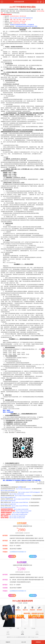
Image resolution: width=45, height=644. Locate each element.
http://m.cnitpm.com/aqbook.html (8, 501)
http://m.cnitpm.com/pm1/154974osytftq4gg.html (29, 492)
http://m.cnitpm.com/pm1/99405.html (20, 502)
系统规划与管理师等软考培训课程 (18, 25)
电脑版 (37, 633)
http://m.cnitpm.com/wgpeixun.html (17, 516)
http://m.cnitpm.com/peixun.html (21, 509)
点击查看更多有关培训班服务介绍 (18, 552)
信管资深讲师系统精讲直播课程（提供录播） (21, 575)
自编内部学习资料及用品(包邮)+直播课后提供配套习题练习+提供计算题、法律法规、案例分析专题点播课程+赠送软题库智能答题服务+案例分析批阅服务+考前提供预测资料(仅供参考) (27, 580)
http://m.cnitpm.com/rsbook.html (8, 507)
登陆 (11, 628)
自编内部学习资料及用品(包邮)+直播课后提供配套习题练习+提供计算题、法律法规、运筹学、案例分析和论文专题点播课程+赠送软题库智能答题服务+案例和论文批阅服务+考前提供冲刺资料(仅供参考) (27, 541)
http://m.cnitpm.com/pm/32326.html (22, 499)
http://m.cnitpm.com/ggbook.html (8, 497)
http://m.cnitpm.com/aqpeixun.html (19, 514)
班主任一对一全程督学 (15, 546)
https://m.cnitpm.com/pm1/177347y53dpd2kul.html (21, 18)
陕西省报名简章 (19, 2)
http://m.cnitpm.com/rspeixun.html (17, 518)
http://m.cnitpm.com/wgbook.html (8, 504)
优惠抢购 (38, 642)
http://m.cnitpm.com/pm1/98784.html (20, 506)
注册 (18, 628)
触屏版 (22, 633)
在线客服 (12, 556)
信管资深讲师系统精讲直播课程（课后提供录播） (22, 536)
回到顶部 (33, 628)
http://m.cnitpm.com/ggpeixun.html (21, 513)
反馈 (25, 628)
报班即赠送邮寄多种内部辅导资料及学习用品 (26, 26)
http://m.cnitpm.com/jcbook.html (17, 494)
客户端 (8, 633)
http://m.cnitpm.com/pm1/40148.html (23, 496)
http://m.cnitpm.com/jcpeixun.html (24, 511)
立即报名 (33, 556)
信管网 (20, 487)
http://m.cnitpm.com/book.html (8, 490)
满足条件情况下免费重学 (16, 549)
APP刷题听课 (31, 25)
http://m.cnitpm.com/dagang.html (23, 489)
